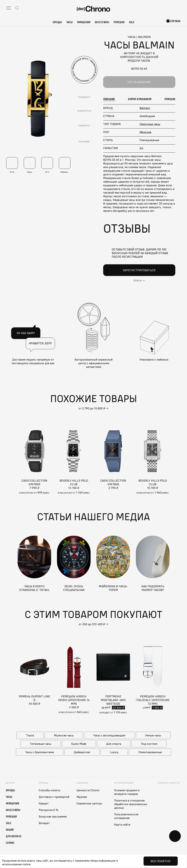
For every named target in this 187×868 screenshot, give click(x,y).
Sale (132, 22)
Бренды (57, 22)
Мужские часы (64, 735)
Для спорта (114, 744)
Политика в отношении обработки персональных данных (131, 804)
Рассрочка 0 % (49, 810)
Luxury (114, 752)
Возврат (44, 823)
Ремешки (119, 22)
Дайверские (82, 752)
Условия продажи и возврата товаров (127, 792)
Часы (69, 22)
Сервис (10, 843)
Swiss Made (79, 744)
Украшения (84, 22)
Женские (145, 132)
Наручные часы (150, 124)
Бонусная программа (53, 816)
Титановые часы (41, 744)
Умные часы (153, 735)
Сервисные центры (89, 803)
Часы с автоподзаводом (109, 735)
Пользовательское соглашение (126, 816)
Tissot (30, 735)
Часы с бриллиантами (40, 752)
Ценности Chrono (88, 790)
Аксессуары (102, 22)
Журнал (82, 797)
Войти (138, 281)
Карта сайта (122, 824)
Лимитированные (150, 752)
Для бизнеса (14, 836)
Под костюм (149, 744)
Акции (10, 830)
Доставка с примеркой (54, 797)
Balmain (145, 108)
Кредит (44, 803)
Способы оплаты (49, 790)
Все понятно (161, 861)
